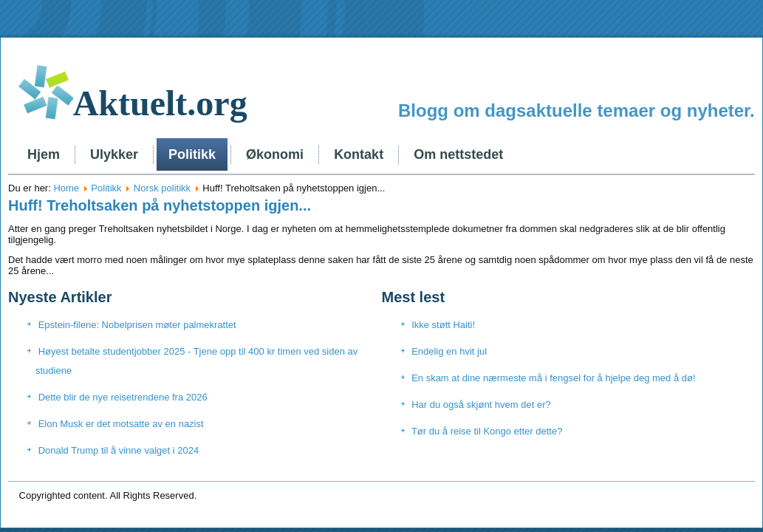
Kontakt (359, 154)
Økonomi (275, 154)
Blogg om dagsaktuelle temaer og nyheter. (576, 110)
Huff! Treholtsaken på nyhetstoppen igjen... (160, 205)
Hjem (44, 154)
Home (66, 188)
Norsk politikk (162, 188)
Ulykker (114, 154)
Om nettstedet (458, 154)
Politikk (192, 154)
